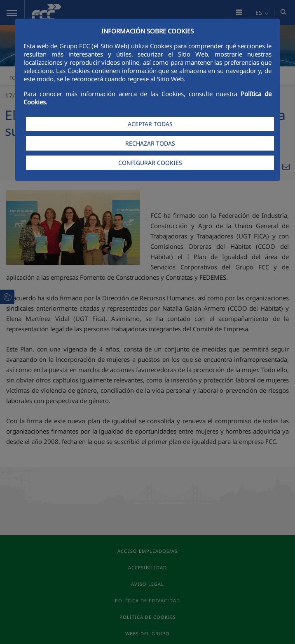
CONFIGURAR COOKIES (150, 163)
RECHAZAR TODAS (150, 143)
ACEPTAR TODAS (150, 124)
